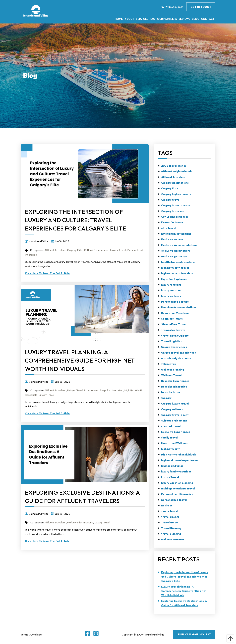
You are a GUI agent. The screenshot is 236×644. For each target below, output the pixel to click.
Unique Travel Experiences (83, 390)
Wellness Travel (171, 375)
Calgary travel (171, 200)
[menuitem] (119, 19)
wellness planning (173, 370)
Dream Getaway (172, 222)
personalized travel (174, 500)
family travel (170, 437)
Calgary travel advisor (176, 205)
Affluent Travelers (55, 250)
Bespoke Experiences (175, 381)
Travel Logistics (172, 341)
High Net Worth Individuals (179, 454)
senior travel (170, 511)
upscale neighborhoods (176, 358)
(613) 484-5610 (173, 7)
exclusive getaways (174, 256)
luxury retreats (171, 285)
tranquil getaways (173, 330)
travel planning (171, 534)
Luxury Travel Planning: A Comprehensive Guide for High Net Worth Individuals (80, 360)
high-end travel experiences (180, 460)
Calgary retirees (172, 409)
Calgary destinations (175, 183)
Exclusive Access (172, 239)
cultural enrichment (174, 421)
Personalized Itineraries (177, 494)
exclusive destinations (80, 522)
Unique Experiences (174, 347)
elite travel (169, 228)
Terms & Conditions (32, 635)
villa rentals (169, 364)
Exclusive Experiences (176, 432)
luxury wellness (171, 296)
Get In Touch (201, 7)
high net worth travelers (177, 273)
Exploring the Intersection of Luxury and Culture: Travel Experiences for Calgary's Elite (75, 220)
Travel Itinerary (172, 528)
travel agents (170, 517)
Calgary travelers (173, 211)
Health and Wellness (174, 443)
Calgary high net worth (176, 194)
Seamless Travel (172, 319)
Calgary (166, 398)
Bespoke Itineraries (111, 390)
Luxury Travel (118, 250)
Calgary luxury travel (175, 404)
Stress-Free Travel (174, 324)
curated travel (171, 426)
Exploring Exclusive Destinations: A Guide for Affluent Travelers (184, 603)
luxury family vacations (176, 471)
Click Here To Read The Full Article (47, 273)
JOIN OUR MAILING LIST (194, 634)
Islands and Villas (172, 466)
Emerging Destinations (176, 234)
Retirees (167, 505)
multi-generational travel (178, 488)
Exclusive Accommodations (179, 245)
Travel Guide (170, 522)
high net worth (171, 449)
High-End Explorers (174, 279)
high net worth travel (175, 268)
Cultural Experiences (96, 250)
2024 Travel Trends (174, 166)
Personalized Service (175, 302)
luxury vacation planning (177, 483)
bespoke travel (171, 392)
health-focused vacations (178, 262)
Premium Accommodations (179, 307)
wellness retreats (173, 539)
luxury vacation (171, 290)
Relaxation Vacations (175, 313)
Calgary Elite (75, 250)
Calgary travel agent (175, 415)
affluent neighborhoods (177, 171)
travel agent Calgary (175, 336)
